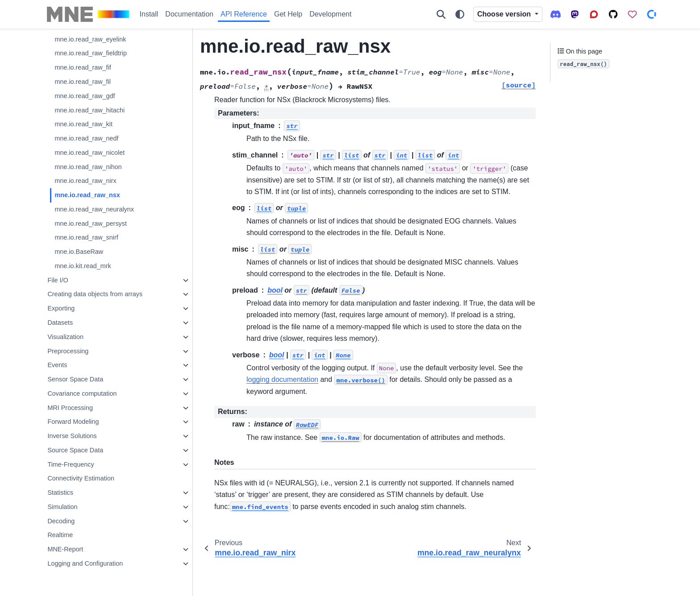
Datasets (60, 323)
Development (330, 14)
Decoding (61, 521)
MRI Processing (70, 408)
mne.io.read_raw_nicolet (90, 153)
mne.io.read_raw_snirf (86, 237)
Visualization (65, 337)
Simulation (62, 507)
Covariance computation (82, 393)
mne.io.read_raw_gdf (85, 96)
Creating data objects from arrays (95, 294)
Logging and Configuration (85, 563)
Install (149, 14)
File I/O (58, 280)
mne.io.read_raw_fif (83, 67)
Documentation (189, 14)
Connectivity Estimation (81, 478)
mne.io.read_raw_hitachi (90, 110)
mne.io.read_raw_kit (83, 124)
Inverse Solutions (72, 436)
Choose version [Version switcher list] (505, 14)
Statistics (60, 493)
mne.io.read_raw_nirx (85, 181)
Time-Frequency (71, 464)
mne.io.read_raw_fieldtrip (91, 53)
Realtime (60, 535)
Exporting (61, 308)
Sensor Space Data (75, 379)
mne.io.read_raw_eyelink (90, 39)
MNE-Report (65, 549)
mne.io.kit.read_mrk (83, 266)
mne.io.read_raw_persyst (91, 223)
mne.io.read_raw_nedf (86, 138)
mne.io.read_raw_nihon (88, 167)
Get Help (288, 14)
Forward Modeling (73, 422)
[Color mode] (460, 14)
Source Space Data (75, 450)
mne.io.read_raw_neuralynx (94, 209)
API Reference (244, 14)
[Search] (441, 14)
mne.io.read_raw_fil (83, 82)
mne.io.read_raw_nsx (87, 195)
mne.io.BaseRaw (79, 252)
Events (57, 365)
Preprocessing (68, 351)
